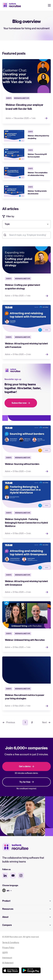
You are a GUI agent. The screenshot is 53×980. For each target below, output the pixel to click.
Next (46, 722)
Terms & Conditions (11, 943)
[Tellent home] (15, 847)
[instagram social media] (21, 875)
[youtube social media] (13, 875)
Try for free (27, 782)
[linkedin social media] (5, 875)
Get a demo (26, 766)
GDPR (5, 953)
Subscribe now (21, 403)
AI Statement (8, 963)
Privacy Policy (8, 948)
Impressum (7, 958)
